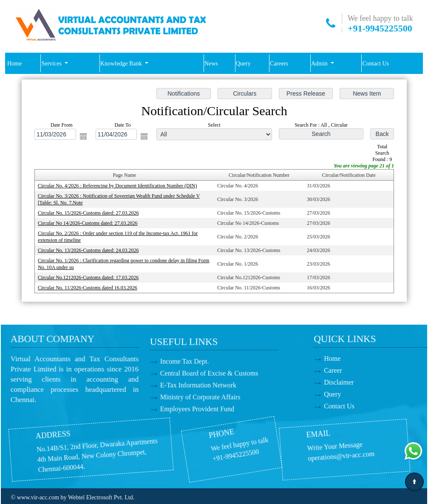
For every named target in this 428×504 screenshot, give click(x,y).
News (211, 64)
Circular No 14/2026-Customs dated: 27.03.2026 (88, 223)
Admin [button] (320, 64)
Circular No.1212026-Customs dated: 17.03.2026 (88, 277)
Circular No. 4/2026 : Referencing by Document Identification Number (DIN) (117, 186)
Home (14, 64)
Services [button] (52, 64)
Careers (279, 64)
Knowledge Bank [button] (122, 64)
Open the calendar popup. (83, 136)
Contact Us (376, 64)
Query (243, 64)
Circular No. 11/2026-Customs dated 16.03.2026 (88, 288)
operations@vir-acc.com (291, 453)
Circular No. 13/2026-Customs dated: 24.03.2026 (88, 250)
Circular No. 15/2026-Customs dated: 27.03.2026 (88, 213)
